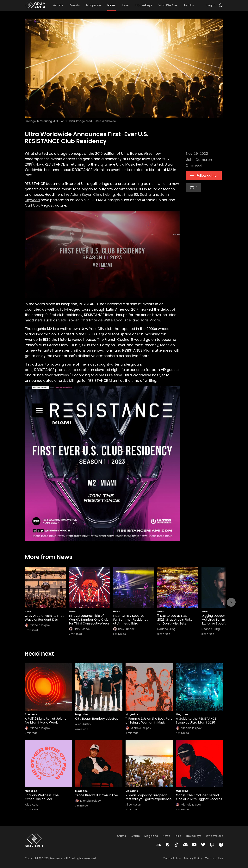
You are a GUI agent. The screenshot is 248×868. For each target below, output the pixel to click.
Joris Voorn (150, 320)
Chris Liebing (104, 194)
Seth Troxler (69, 320)
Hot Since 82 (127, 194)
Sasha (145, 194)
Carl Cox (32, 205)
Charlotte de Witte (97, 320)
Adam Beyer (81, 194)
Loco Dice (123, 320)
